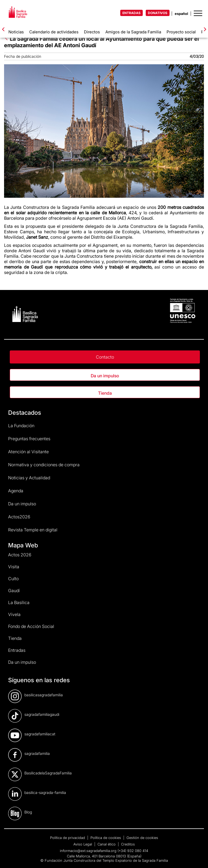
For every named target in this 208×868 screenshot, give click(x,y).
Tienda (105, 393)
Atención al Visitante (28, 452)
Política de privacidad (68, 838)
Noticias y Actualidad (29, 478)
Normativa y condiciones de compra (44, 465)
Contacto (105, 357)
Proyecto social (181, 32)
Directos (92, 32)
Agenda (16, 491)
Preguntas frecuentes (29, 439)
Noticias (16, 32)
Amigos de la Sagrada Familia (133, 32)
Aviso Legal (83, 844)
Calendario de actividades (54, 32)
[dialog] (147, 773)
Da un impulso (105, 376)
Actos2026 (19, 517)
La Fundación (21, 426)
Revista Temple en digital (33, 530)
